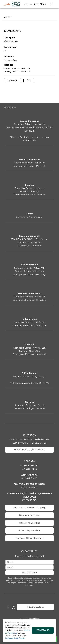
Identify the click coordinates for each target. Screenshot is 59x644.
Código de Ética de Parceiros (29, 538)
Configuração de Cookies (15, 638)
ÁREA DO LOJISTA (35, 607)
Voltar (8, 17)
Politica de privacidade (29, 530)
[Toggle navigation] (52, 4)
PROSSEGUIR (43, 630)
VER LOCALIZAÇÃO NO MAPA (29, 450)
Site (29, 80)
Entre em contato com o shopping (29, 508)
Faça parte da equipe (29, 515)
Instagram (13, 80)
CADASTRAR (29, 573)
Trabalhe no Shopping (29, 523)
